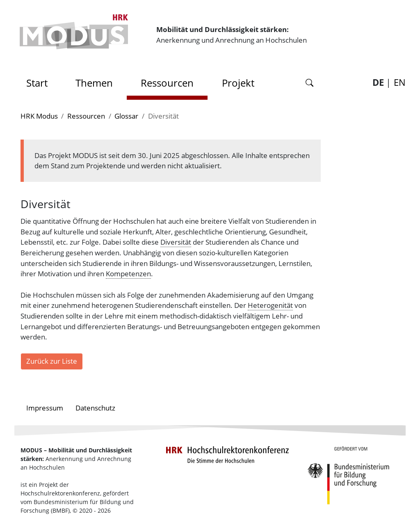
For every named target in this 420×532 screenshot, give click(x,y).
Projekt (238, 83)
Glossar (126, 116)
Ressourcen (167, 83)
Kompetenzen (128, 273)
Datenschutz (95, 408)
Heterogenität (270, 305)
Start (40, 81)
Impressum (45, 408)
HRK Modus (39, 116)
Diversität (176, 242)
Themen (94, 83)
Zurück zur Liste (52, 361)
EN (400, 82)
